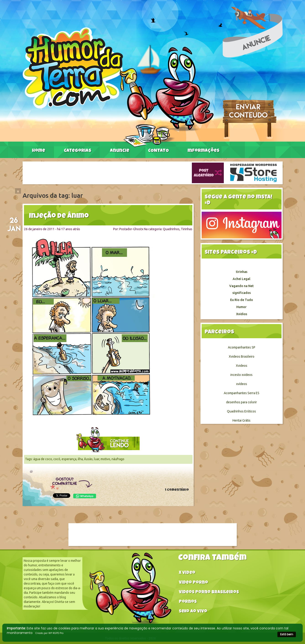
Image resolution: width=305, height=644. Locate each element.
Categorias (78, 151)
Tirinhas (187, 229)
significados (242, 293)
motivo (105, 459)
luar (97, 459)
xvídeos (242, 384)
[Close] (18, 191)
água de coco (43, 459)
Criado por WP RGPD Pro (49, 633)
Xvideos (242, 366)
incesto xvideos (241, 375)
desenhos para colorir (241, 402)
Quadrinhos (171, 229)
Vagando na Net (241, 286)
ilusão (88, 459)
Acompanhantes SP (242, 347)
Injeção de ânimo (59, 216)
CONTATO (158, 151)
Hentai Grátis (241, 420)
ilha (80, 459)
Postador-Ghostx (131, 229)
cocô (57, 459)
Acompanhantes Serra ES (242, 393)
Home (39, 151)
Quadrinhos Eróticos (241, 411)
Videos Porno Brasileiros (209, 593)
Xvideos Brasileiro (242, 356)
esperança (69, 459)
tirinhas (242, 272)
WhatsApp (85, 496)
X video (187, 573)
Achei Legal (241, 279)
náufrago (118, 459)
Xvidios (242, 314)
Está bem (287, 634)
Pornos (188, 602)
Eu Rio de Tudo (242, 300)
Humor (241, 307)
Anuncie (120, 151)
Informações (203, 151)
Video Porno (193, 583)
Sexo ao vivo (193, 612)
